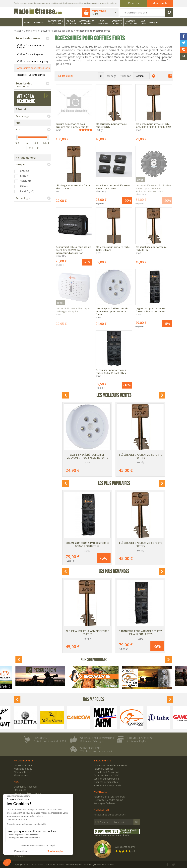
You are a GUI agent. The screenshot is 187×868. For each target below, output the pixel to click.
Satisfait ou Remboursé (106, 779)
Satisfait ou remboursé (97, 738)
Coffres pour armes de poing (33, 61)
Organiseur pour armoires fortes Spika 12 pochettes (87, 544)
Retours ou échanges (92, 741)
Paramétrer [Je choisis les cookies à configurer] (21, 851)
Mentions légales (23, 769)
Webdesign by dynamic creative (99, 865)
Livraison (41, 738)
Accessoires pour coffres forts (33, 68)
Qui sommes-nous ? (25, 765)
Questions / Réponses (26, 787)
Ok (137, 822)
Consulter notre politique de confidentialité (26, 824)
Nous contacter (22, 772)
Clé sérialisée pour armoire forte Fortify (141, 456)
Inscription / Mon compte (27, 793)
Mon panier (99, 11)
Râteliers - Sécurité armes (31, 75)
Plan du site (20, 790)
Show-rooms (21, 775)
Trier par (125, 76)
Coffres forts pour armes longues (31, 46)
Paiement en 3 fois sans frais (109, 797)
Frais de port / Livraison (106, 772)
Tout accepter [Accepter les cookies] (56, 851)
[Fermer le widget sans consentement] (19, 796)
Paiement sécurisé (140, 738)
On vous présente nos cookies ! (24, 835)
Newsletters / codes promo (108, 800)
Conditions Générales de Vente (110, 765)
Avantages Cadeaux (104, 803)
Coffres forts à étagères (30, 54)
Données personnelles (106, 782)
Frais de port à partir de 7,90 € (50, 741)
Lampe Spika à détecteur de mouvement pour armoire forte (87, 456)
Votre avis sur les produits (107, 785)
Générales (19, 856)
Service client (91, 748)
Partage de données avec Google (25, 838)
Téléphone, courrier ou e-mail (96, 751)
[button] (7, 862)
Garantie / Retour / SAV (106, 775)
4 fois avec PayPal (137, 741)
